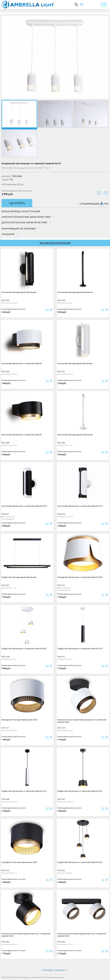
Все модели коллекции (55, 243)
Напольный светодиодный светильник (75, 292)
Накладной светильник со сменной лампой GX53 (80, 577)
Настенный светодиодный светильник (19, 292)
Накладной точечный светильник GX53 (19, 720)
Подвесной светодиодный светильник (19, 577)
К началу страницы (55, 970)
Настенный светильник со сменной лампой (21, 363)
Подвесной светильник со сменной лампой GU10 (80, 649)
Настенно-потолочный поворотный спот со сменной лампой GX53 (82, 721)
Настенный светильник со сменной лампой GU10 (24, 506)
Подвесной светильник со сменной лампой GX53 (24, 649)
